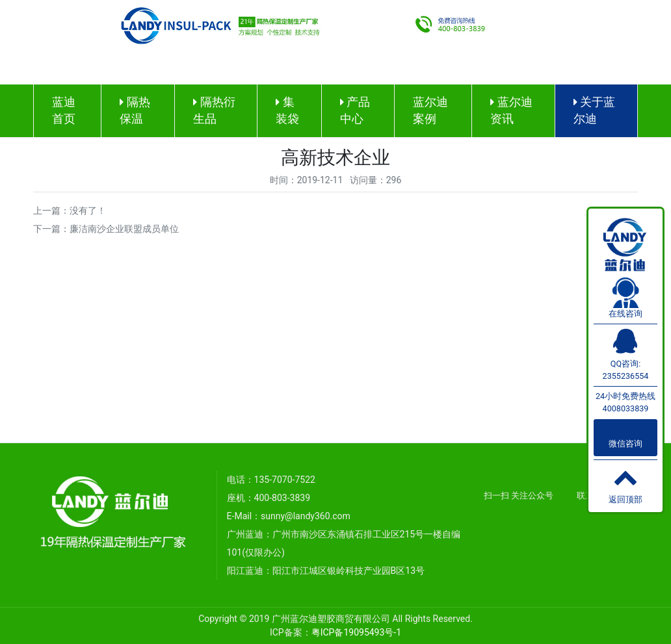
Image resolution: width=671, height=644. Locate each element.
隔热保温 (135, 110)
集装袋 (287, 110)
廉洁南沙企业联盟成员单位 (124, 229)
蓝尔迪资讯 (511, 110)
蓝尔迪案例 (430, 110)
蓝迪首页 (64, 110)
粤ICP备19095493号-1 (356, 632)
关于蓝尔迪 (594, 110)
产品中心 (355, 110)
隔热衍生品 (214, 110)
